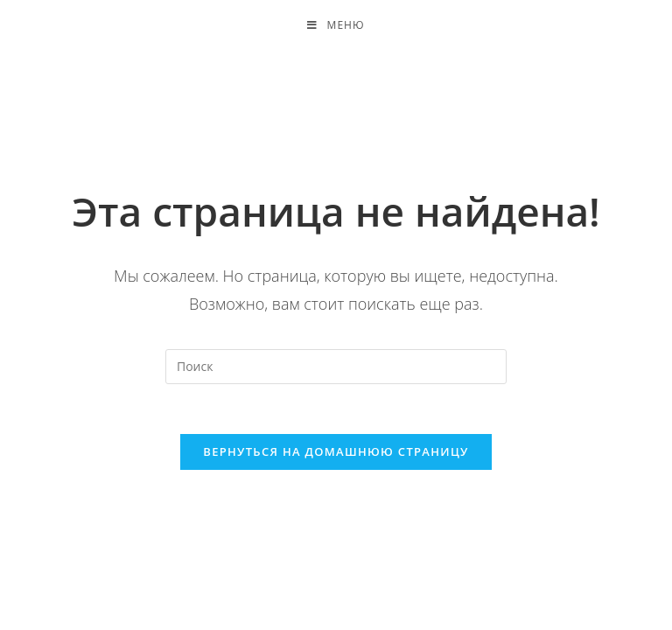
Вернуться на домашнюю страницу (336, 456)
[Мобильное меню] (336, 26)
